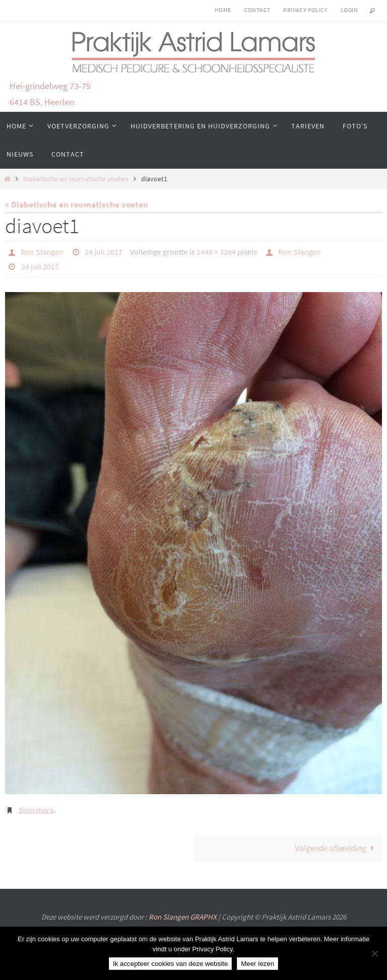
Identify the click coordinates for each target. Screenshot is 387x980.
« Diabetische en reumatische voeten (77, 204)
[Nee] (374, 953)
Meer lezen (257, 964)
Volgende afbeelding (337, 847)
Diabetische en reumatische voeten (76, 179)
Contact (257, 10)
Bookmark (36, 809)
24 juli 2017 (104, 252)
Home (223, 10)
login (349, 10)
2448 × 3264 (216, 252)
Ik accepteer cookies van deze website (170, 964)
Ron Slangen (42, 252)
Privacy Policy (305, 10)
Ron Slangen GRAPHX (183, 916)
